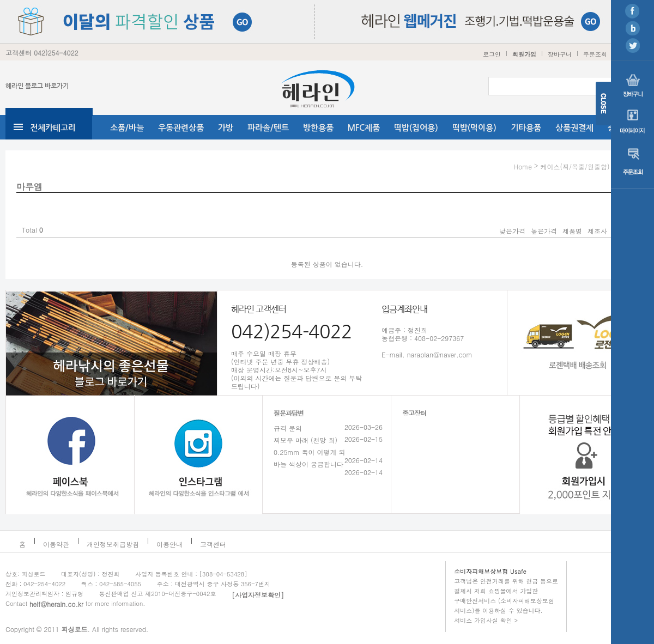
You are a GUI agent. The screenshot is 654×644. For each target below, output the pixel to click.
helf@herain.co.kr (56, 604)
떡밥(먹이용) (474, 128)
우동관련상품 (181, 128)
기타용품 (526, 128)
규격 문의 (288, 428)
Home (523, 166)
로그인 (492, 54)
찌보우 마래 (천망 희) (305, 440)
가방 (226, 128)
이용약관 (56, 544)
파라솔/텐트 (268, 128)
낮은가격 (512, 231)
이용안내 (169, 544)
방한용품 (318, 128)
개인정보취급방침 (113, 544)
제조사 (597, 231)
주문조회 (595, 54)
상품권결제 (574, 128)
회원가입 (524, 54)
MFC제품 (364, 128)
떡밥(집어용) (416, 128)
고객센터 (213, 544)
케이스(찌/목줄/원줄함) (575, 166)
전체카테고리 (53, 128)
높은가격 (544, 231)
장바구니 (560, 54)
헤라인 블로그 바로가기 (37, 86)
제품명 (572, 231)
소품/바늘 (127, 128)
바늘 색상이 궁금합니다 (308, 464)
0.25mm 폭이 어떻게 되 (310, 452)
